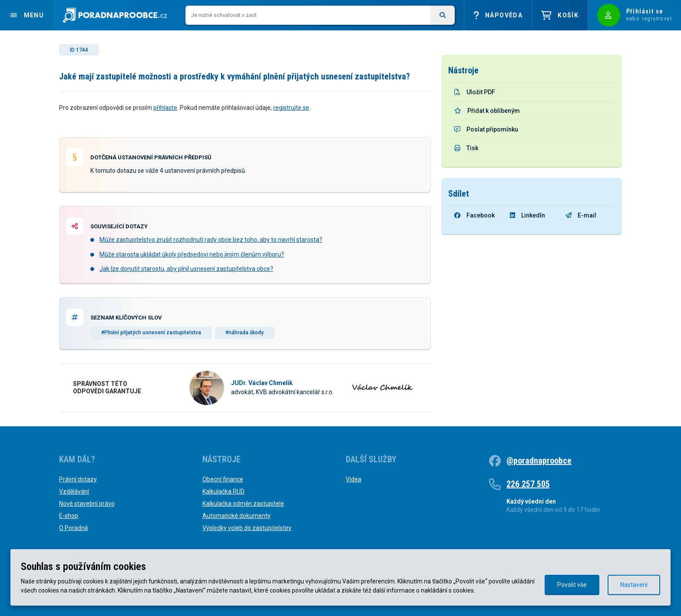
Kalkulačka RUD (223, 491)
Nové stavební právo (87, 504)
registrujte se (291, 108)
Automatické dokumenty (236, 516)
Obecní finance (223, 479)
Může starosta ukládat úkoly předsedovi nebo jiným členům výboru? (192, 254)
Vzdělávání (74, 491)
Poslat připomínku (486, 129)
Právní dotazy (78, 479)
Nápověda (498, 15)
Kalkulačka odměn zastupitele (243, 504)
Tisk (466, 148)
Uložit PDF (475, 92)
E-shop (69, 516)
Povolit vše (572, 585)
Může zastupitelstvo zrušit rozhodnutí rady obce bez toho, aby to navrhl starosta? (211, 240)
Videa (354, 479)
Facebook (474, 215)
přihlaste (165, 108)
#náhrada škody (245, 333)
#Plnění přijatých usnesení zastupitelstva (151, 333)
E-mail (581, 215)
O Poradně (73, 528)
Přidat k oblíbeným (487, 111)
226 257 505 (528, 484)
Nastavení (634, 585)
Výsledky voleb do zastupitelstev (247, 528)
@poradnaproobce (539, 461)
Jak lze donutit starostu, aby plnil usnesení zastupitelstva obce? (186, 269)
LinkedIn (527, 215)
